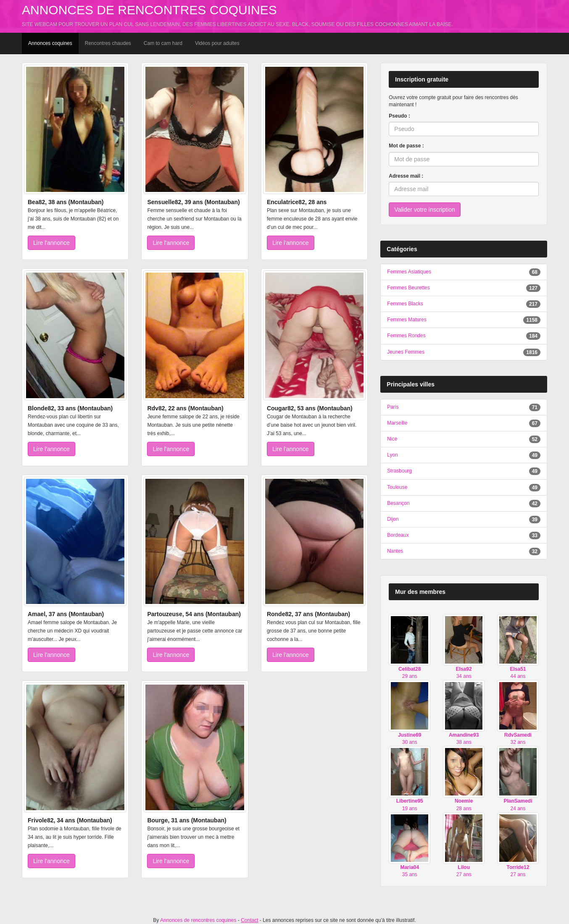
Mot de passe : (406, 146)
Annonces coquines (50, 43)
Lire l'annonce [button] (51, 243)
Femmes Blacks (405, 304)
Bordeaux (398, 535)
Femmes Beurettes (408, 288)
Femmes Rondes (406, 336)
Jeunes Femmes (406, 352)
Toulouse (397, 487)
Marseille (397, 423)
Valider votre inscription (424, 210)
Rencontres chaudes (108, 43)
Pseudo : (399, 116)
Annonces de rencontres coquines (149, 10)
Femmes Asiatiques (409, 272)
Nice (392, 439)
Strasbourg (399, 471)
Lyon (393, 455)
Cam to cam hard (163, 43)
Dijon (393, 519)
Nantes (395, 551)
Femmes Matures (407, 320)
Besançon (398, 503)
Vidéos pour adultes (217, 43)
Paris (393, 407)
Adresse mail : (406, 176)
